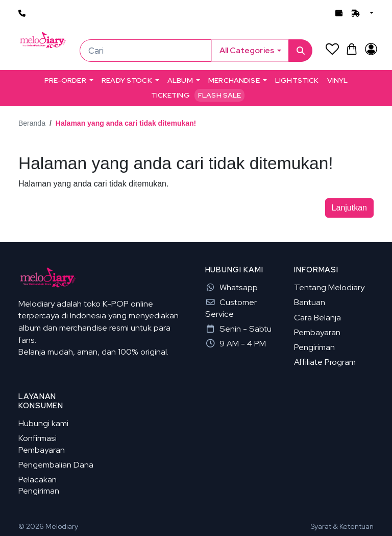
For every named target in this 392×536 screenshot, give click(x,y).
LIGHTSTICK (297, 80)
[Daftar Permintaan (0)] (332, 49)
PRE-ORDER (65, 80)
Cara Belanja (317, 317)
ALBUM (180, 80)
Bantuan (310, 302)
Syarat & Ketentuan (342, 526)
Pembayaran (317, 332)
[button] (371, 13)
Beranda (32, 123)
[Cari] (146, 51)
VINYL (338, 80)
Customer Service (231, 308)
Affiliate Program (325, 362)
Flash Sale (219, 95)
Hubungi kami (43, 423)
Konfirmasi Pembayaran (42, 444)
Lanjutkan (349, 208)
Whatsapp (231, 287)
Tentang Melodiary (329, 287)
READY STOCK (127, 80)
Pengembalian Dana (56, 464)
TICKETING (170, 95)
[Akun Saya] (371, 49)
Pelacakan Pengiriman (39, 485)
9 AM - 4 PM (236, 343)
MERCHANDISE (234, 80)
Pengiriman (314, 347)
